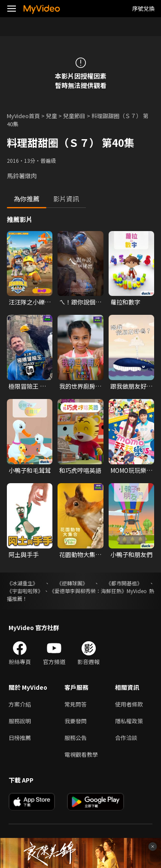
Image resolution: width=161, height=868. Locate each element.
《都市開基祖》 (124, 583)
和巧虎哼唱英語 (80, 470)
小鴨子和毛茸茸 (30, 470)
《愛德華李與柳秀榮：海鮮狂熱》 (88, 591)
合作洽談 (126, 738)
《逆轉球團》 (72, 583)
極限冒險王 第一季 (27, 386)
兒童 (52, 116)
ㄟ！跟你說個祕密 (80, 302)
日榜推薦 (20, 738)
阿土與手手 (24, 554)
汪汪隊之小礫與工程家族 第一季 (30, 302)
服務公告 (76, 738)
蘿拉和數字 (125, 302)
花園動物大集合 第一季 (80, 554)
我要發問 (76, 721)
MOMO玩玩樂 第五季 (128, 470)
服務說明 (20, 721)
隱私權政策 (129, 721)
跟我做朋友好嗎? (128, 386)
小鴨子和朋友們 (131, 554)
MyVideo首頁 (23, 116)
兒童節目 (74, 116)
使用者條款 (129, 704)
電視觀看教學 (81, 754)
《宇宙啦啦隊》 (25, 591)
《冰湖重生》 (22, 583)
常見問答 (76, 704)
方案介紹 (20, 704)
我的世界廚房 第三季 (77, 386)
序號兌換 (143, 8)
